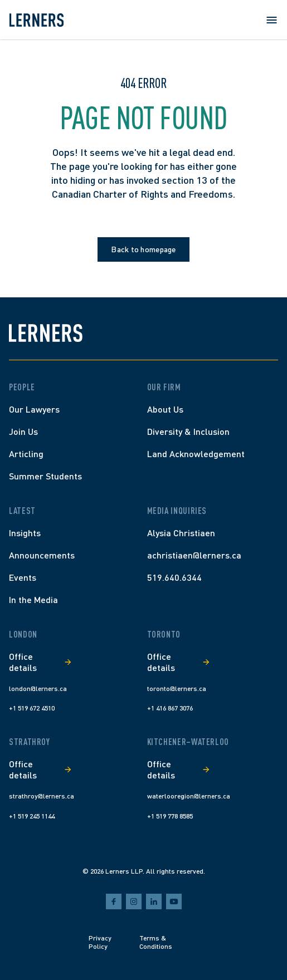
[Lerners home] (36, 20)
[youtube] (174, 901)
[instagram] (134, 901)
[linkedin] (154, 901)
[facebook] (114, 901)
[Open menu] (271, 20)
